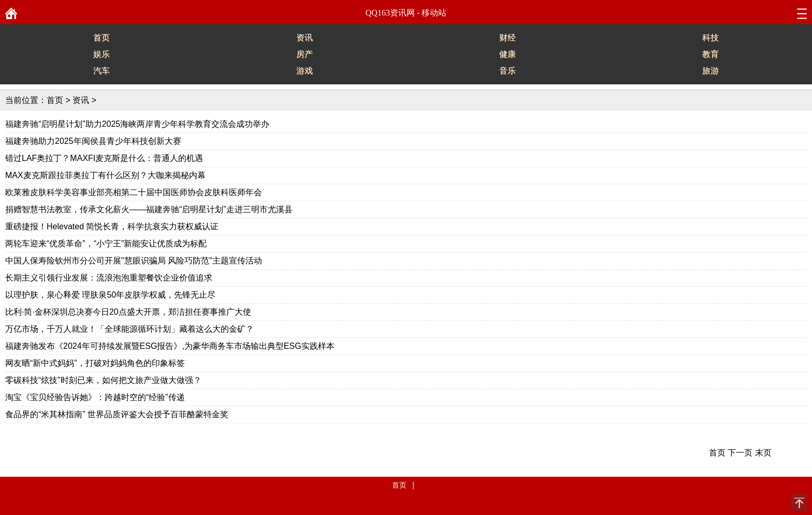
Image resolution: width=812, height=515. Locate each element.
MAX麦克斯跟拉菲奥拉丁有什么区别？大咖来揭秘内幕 (105, 175)
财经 (508, 38)
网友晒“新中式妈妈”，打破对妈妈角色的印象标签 (95, 363)
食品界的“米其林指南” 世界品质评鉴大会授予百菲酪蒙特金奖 (117, 414)
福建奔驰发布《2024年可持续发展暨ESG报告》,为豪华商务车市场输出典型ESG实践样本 (170, 346)
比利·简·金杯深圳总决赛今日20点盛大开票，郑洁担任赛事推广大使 (128, 312)
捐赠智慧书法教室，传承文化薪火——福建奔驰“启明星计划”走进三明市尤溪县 (149, 209)
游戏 (304, 71)
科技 (711, 38)
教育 (711, 54)
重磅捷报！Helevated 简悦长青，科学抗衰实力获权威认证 (112, 226)
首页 (102, 38)
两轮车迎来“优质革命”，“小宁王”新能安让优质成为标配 (106, 244)
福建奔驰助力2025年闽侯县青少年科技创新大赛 (93, 141)
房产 (304, 54)
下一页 (740, 453)
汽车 (102, 71)
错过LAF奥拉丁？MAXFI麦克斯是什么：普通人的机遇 (104, 158)
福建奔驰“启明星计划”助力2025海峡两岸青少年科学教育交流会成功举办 (137, 124)
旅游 (711, 71)
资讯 (304, 38)
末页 (763, 453)
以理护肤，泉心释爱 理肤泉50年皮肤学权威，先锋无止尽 (110, 295)
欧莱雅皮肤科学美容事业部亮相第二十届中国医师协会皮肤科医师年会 (134, 192)
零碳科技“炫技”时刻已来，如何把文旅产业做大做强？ (103, 380)
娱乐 (102, 54)
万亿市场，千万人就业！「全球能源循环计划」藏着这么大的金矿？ (129, 329)
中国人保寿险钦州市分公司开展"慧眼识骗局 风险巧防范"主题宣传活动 (134, 261)
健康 (508, 54)
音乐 (508, 71)
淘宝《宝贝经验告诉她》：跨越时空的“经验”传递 (95, 397)
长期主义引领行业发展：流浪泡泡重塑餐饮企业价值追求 (109, 278)
